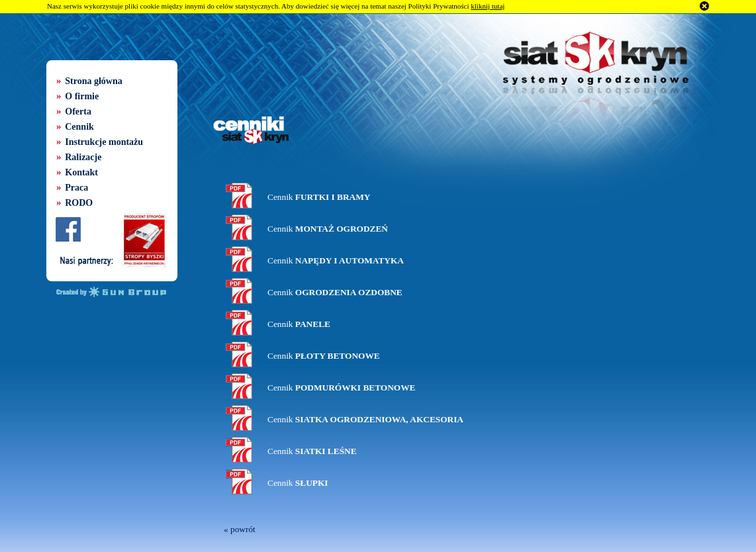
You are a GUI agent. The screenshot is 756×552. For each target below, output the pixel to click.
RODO (79, 203)
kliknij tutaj (488, 6)
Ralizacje (83, 157)
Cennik (79, 127)
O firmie (82, 96)
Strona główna (93, 81)
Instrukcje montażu (104, 142)
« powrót (240, 529)
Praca (76, 188)
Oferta (78, 112)
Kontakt (81, 172)
